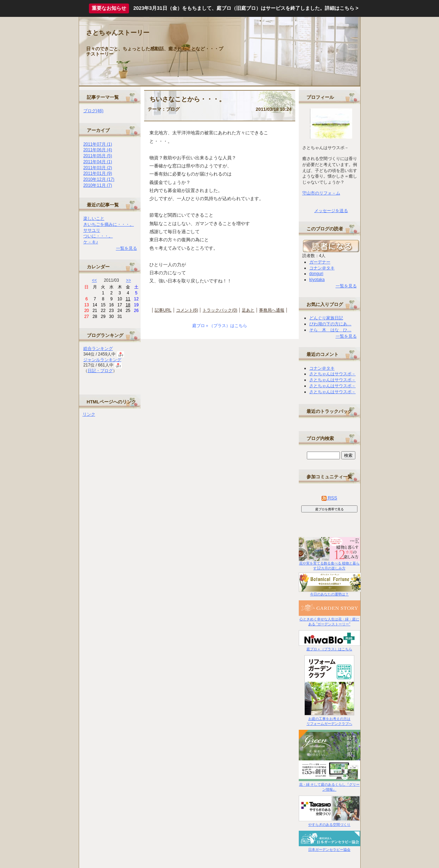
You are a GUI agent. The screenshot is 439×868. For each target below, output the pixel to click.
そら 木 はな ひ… (330, 330)
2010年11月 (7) (98, 185)
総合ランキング (98, 349)
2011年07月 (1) (98, 144)
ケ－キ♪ (91, 242)
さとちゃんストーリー (118, 33)
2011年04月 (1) (98, 162)
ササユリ (92, 230)
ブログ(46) (93, 111)
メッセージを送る (331, 211)
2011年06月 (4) (98, 150)
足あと (248, 310)
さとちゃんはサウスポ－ (333, 374)
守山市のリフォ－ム (321, 193)
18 (128, 305)
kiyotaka (317, 280)
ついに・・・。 (98, 236)
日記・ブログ (100, 371)
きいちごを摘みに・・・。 (109, 224)
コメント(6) (187, 310)
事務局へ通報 (272, 310)
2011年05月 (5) (98, 156)
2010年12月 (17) (99, 179)
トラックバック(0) (220, 310)
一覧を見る (127, 248)
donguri (316, 274)
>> (129, 280)
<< (95, 280)
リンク (89, 414)
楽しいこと (94, 218)
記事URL (163, 310)
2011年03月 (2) (98, 168)
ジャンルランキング (102, 360)
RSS (329, 498)
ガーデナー (320, 262)
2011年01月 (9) (98, 173)
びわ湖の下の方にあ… (330, 324)
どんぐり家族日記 (326, 318)
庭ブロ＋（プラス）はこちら (220, 326)
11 (128, 299)
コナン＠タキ (322, 268)
